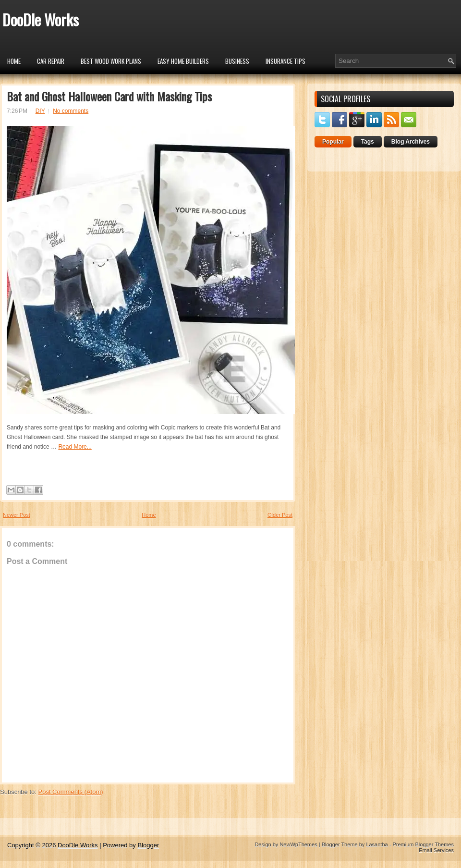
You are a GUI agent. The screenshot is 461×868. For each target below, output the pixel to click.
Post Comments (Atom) (71, 792)
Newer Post (17, 515)
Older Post (280, 515)
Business (237, 61)
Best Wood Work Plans (111, 61)
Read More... (75, 447)
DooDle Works (41, 19)
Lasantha (377, 844)
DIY (40, 111)
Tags (368, 142)
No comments (71, 111)
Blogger (148, 845)
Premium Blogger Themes (423, 844)
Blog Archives (411, 142)
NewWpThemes (298, 844)
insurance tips (285, 61)
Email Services (436, 850)
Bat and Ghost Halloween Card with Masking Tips (109, 96)
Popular (333, 142)
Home (14, 61)
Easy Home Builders (183, 61)
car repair (51, 61)
